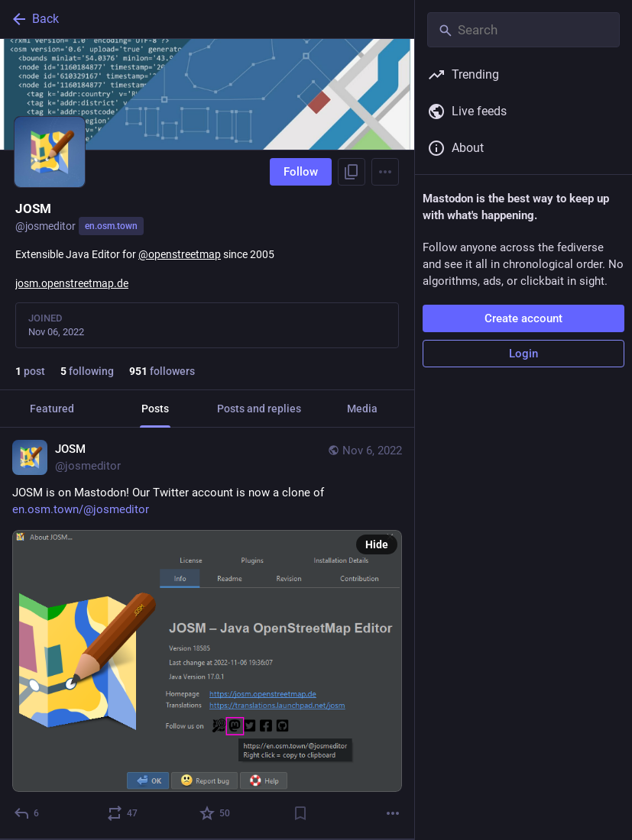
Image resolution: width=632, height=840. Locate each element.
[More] (393, 813)
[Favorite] (216, 813)
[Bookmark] (300, 813)
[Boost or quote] (123, 813)
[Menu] (385, 172)
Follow (301, 172)
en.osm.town (111, 226)
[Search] (523, 30)
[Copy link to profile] (352, 172)
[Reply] (27, 813)
